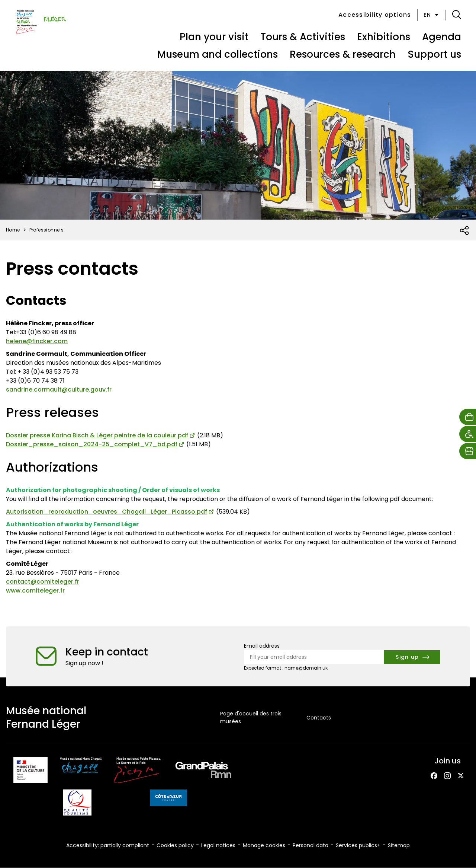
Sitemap (399, 845)
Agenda (442, 37)
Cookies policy (175, 845)
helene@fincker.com (37, 341)
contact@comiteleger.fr (43, 582)
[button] (457, 15)
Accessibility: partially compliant (108, 845)
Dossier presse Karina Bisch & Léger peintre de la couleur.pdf (97, 435)
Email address (262, 646)
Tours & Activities (303, 37)
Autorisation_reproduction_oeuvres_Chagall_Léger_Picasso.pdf (107, 512)
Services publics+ (358, 845)
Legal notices (218, 845)
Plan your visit (214, 37)
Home (13, 230)
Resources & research (343, 54)
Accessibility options (375, 15)
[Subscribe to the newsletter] (412, 657)
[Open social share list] (465, 231)
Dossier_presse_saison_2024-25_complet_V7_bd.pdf (92, 444)
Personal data (311, 845)
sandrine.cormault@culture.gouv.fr (59, 390)
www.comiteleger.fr (35, 591)
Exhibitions (384, 37)
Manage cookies (264, 845)
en (432, 15)
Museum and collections (218, 54)
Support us (434, 54)
